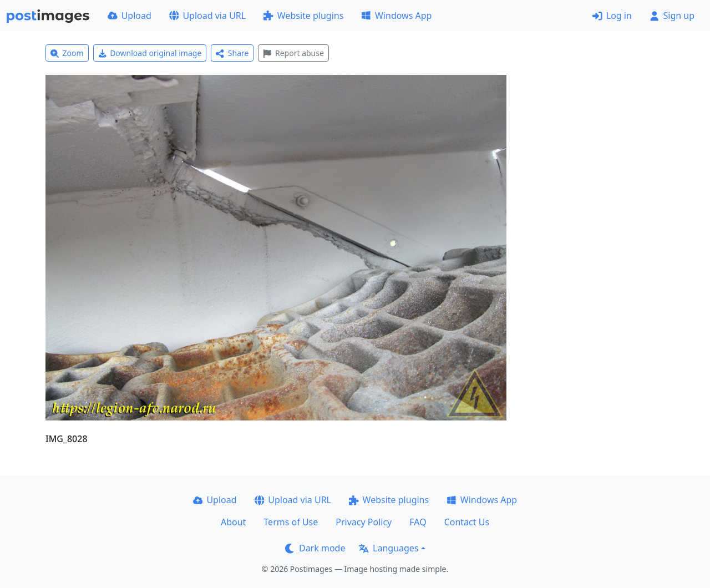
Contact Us (467, 522)
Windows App (396, 16)
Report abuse (293, 53)
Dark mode (315, 548)
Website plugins (303, 16)
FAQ (418, 522)
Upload (130, 16)
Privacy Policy (364, 522)
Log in (612, 16)
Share (232, 53)
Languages (389, 548)
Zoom (67, 53)
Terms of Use (291, 522)
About (233, 522)
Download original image (150, 53)
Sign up (672, 16)
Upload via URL (207, 16)
